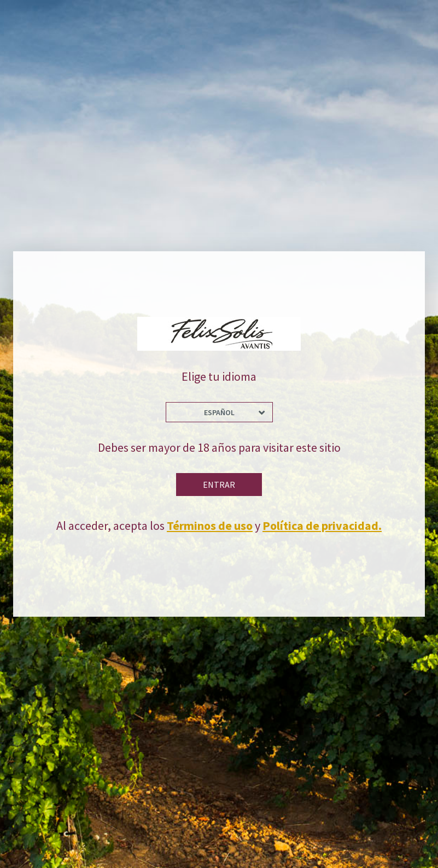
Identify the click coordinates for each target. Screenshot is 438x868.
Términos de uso (210, 525)
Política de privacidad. (322, 525)
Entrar (219, 485)
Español (219, 412)
